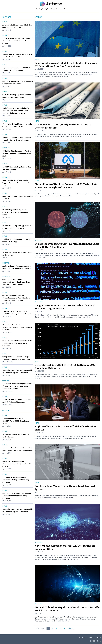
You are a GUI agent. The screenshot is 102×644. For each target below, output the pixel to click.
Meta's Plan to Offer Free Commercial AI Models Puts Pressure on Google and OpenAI (66, 186)
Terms (99, 637)
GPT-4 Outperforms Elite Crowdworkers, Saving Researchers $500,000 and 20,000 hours (16, 282)
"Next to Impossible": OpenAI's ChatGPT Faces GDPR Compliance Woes (16, 212)
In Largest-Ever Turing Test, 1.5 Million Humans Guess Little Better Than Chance (18, 41)
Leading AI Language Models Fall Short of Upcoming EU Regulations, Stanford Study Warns (66, 64)
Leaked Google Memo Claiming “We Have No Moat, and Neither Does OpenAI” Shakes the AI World (16, 111)
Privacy (91, 637)
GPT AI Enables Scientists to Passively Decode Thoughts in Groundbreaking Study (17, 153)
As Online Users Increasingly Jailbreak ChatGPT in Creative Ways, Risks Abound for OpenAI (17, 386)
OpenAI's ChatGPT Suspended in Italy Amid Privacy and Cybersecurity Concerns (17, 343)
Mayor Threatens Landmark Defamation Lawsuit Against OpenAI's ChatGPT (17, 327)
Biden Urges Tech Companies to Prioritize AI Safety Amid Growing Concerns (16, 480)
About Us (82, 637)
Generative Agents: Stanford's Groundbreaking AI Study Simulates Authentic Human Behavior (16, 298)
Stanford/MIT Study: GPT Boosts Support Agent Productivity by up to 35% (16, 183)
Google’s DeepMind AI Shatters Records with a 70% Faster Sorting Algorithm (65, 307)
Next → (71, 629)
